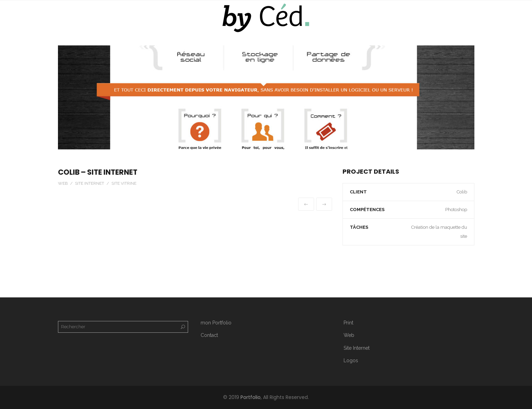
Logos (351, 360)
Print (348, 323)
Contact (209, 335)
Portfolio (251, 397)
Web (349, 335)
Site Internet (357, 348)
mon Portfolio (216, 323)
